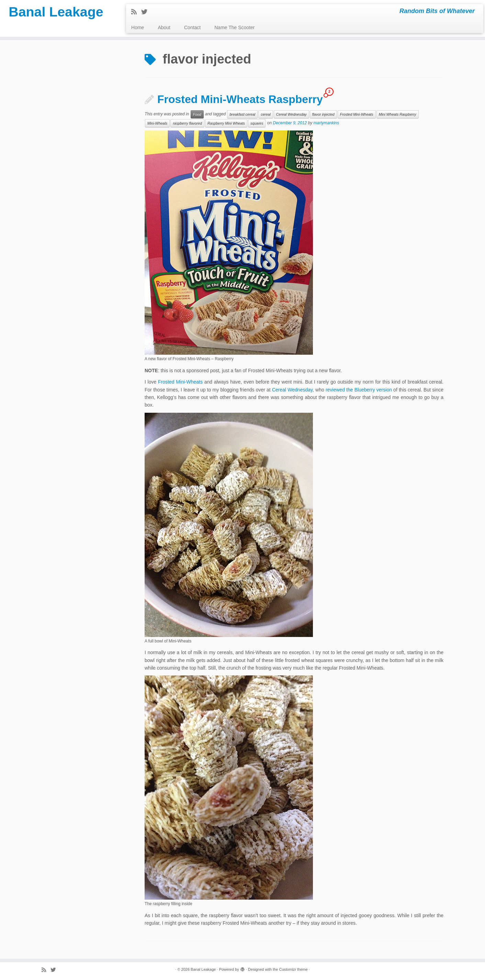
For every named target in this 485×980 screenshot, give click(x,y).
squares (257, 123)
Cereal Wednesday (291, 114)
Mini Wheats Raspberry (398, 114)
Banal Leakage (56, 12)
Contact (192, 27)
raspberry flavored (187, 123)
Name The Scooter (234, 27)
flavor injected (323, 114)
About (164, 27)
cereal (266, 114)
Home (138, 27)
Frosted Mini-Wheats (357, 114)
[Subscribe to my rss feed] (136, 12)
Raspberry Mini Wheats (226, 123)
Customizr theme (293, 969)
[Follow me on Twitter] (146, 12)
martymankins (326, 123)
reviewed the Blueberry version (359, 390)
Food (197, 114)
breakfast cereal (242, 114)
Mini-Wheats (157, 123)
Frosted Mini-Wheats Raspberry (240, 99)
